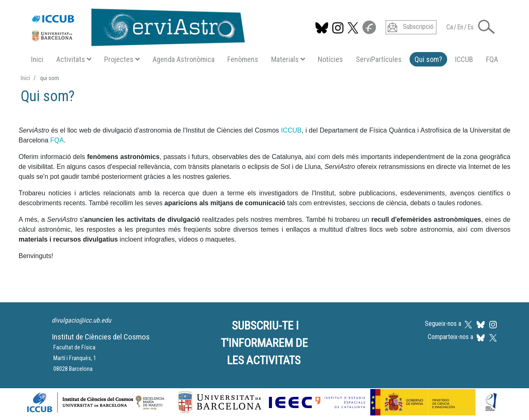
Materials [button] (288, 59)
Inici (37, 59)
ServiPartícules (379, 59)
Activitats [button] (74, 59)
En (460, 27)
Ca (450, 27)
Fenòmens (243, 59)
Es (471, 27)
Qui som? (428, 59)
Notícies (330, 59)
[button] (486, 26)
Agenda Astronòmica (183, 59)
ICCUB (464, 59)
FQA (492, 59)
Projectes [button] (122, 59)
